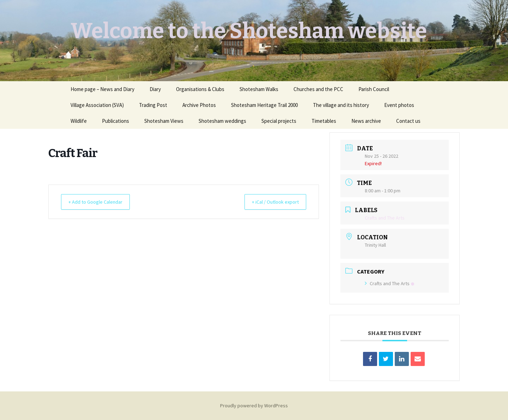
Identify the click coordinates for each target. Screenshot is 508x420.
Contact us (408, 121)
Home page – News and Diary (102, 89)
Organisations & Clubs (200, 89)
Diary (155, 89)
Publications (116, 121)
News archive (366, 121)
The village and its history (341, 105)
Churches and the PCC (318, 89)
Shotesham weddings (222, 121)
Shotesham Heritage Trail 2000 (264, 105)
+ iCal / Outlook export (271, 202)
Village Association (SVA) (97, 105)
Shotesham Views (164, 121)
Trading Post (153, 105)
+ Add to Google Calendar (99, 202)
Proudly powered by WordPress (254, 406)
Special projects (279, 121)
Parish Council (374, 89)
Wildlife (79, 121)
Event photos (399, 105)
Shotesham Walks (259, 89)
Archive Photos (199, 105)
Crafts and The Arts (389, 283)
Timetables (324, 121)
